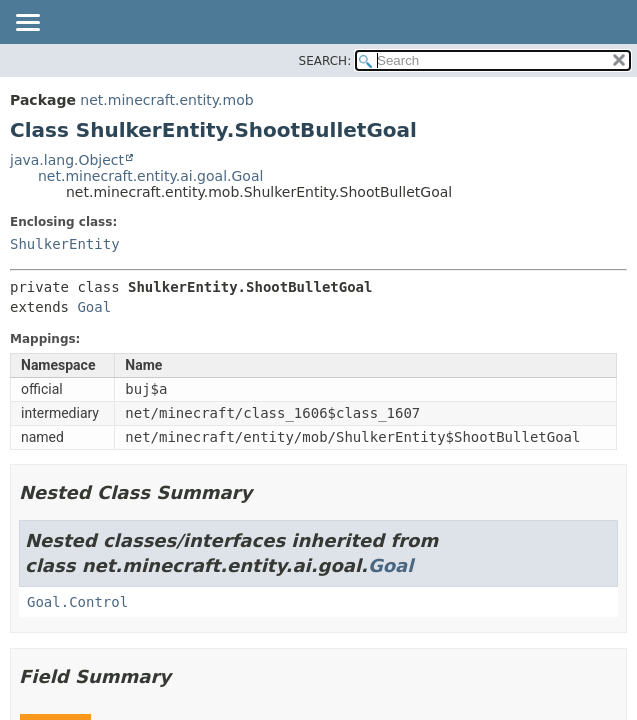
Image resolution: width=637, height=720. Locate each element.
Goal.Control (77, 602)
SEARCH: (325, 61)
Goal (94, 307)
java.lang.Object (67, 160)
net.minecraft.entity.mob (166, 100)
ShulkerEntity (65, 244)
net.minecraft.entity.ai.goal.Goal (150, 176)
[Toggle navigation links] (27, 24)
